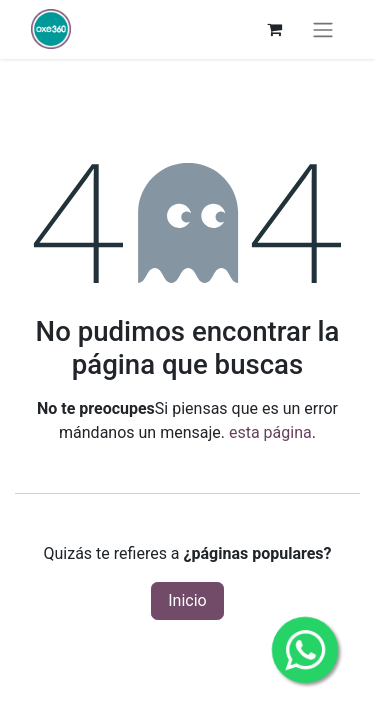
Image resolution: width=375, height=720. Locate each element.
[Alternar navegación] (323, 29)
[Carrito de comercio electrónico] (274, 29)
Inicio (187, 600)
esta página (270, 432)
